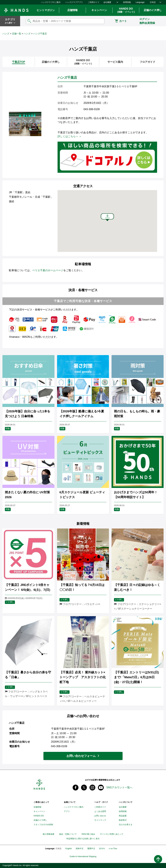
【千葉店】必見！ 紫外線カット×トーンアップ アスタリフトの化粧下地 (83, 677)
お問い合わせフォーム (81, 756)
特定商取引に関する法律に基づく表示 (83, 839)
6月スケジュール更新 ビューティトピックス (82, 495)
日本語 (153, 2)
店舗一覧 (17, 34)
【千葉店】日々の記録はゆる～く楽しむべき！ (137, 587)
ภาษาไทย (113, 849)
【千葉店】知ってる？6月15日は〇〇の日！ (82, 587)
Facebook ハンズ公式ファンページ (76, 788)
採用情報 (127, 2)
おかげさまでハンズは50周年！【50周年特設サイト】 (136, 495)
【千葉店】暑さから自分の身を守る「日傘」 (28, 675)
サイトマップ (100, 820)
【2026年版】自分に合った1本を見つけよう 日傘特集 (28, 414)
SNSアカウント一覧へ (119, 787)
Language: (140, 2)
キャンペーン (99, 10)
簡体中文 (80, 849)
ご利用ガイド (94, 2)
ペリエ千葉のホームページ (48, 270)
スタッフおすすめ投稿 (43, 825)
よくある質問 (100, 811)
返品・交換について (68, 834)
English (68, 849)
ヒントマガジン (46, 10)
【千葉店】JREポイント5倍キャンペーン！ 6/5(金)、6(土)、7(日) (27, 587)
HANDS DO (126, 10)
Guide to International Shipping (83, 857)
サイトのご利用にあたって (112, 834)
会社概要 (107, 2)
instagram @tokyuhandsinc (92, 788)
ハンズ (6, 34)
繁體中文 (91, 849)
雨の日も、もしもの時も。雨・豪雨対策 (137, 414)
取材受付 (123, 820)
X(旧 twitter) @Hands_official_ (84, 788)
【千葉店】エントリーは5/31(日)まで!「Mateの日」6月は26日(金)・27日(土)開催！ (136, 677)
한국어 (102, 849)
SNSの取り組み (88, 834)
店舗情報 (72, 10)
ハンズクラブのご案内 (51, 2)
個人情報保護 (48, 834)
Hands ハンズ (16, 10)
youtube (101, 788)
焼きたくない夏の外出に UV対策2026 (27, 495)
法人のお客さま (126, 825)
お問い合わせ (100, 816)
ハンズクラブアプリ (74, 2)
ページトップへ (158, 859)
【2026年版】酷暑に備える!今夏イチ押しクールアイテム (82, 414)
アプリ (67, 811)
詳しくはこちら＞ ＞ (70, 136)
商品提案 (123, 816)
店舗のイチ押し (153, 10)
